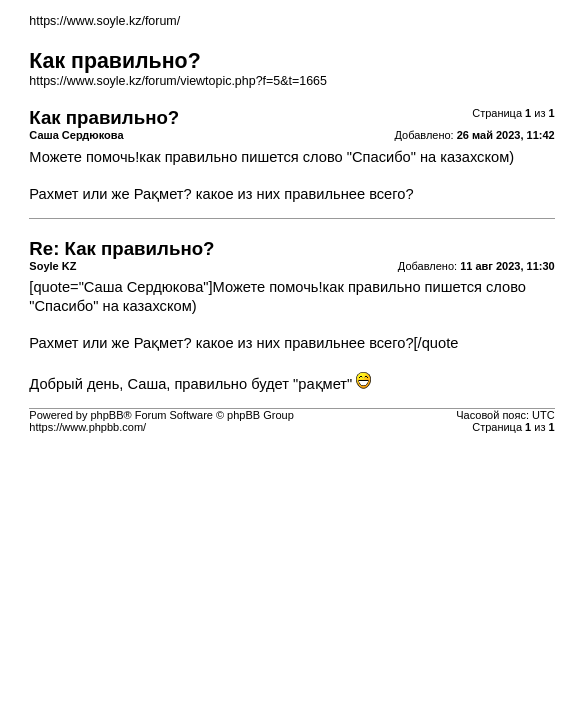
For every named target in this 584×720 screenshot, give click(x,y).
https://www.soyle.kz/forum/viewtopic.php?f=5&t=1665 (178, 81)
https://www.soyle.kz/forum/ (104, 21)
